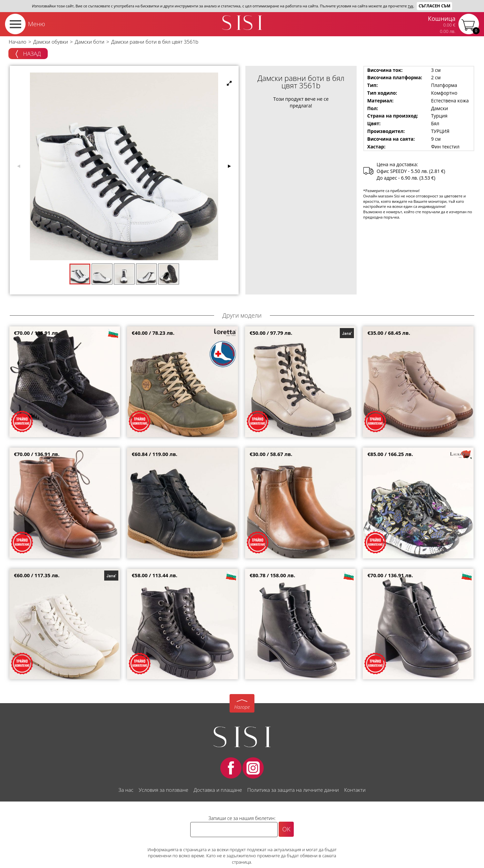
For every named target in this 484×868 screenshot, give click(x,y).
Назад (28, 54)
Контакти (355, 790)
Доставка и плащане (218, 790)
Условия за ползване (164, 790)
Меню (36, 24)
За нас (126, 790)
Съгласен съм (434, 6)
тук (410, 6)
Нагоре (242, 707)
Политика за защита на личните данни (293, 790)
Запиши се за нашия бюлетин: (242, 818)
